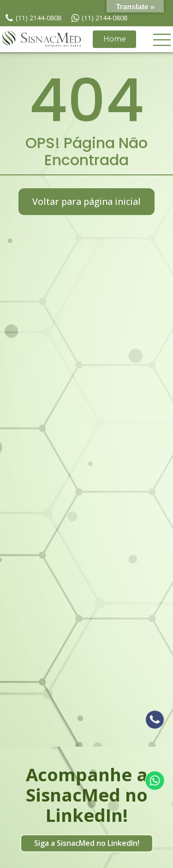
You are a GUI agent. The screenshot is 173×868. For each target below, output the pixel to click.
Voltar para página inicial (86, 201)
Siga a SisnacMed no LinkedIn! (87, 843)
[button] (162, 39)
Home (115, 39)
